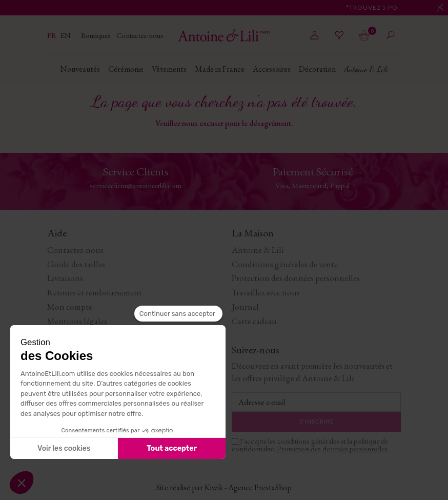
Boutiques (97, 35)
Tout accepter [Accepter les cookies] (172, 448)
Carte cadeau (254, 321)
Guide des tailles (76, 264)
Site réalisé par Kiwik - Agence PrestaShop (224, 487)
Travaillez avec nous (266, 292)
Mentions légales (77, 321)
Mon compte (70, 307)
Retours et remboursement (95, 292)
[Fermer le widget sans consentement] (178, 314)
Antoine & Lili (258, 250)
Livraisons (65, 278)
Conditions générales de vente (285, 264)
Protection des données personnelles (296, 278)
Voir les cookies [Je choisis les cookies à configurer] (64, 448)
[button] (22, 483)
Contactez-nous (140, 35)
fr (53, 35)
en (66, 35)
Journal (245, 307)
